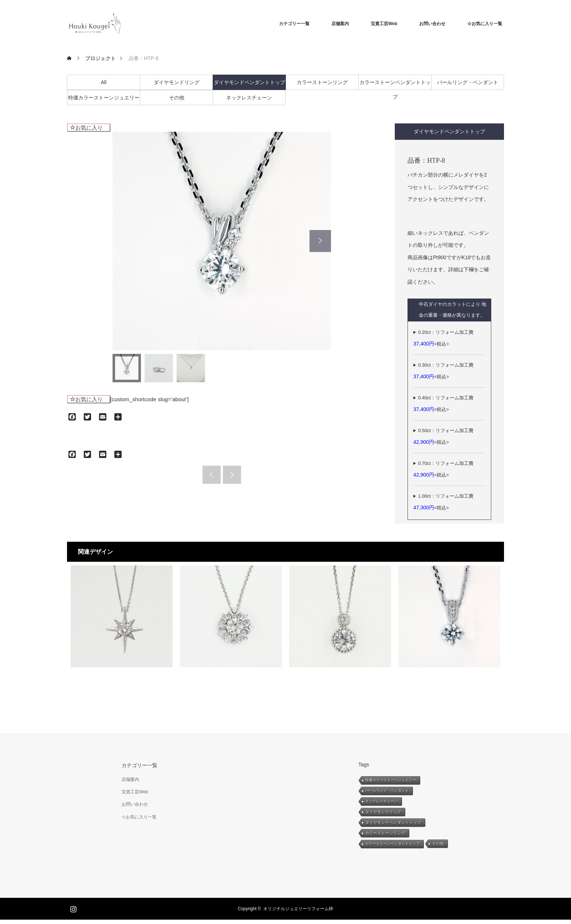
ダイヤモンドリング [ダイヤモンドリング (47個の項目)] (383, 812)
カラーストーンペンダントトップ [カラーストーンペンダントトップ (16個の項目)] (393, 844)
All (104, 82)
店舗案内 (340, 24)
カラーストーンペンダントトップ (395, 84)
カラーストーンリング (322, 82)
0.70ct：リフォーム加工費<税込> (443, 469)
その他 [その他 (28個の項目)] (438, 844)
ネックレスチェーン (249, 98)
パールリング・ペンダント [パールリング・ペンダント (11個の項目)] (387, 791)
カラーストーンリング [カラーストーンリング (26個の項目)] (385, 833)
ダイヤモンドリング (177, 82)
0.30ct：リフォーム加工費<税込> (443, 371)
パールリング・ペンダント (468, 82)
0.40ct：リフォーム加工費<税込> (443, 404)
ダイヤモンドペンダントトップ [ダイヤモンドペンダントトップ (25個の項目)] (393, 822)
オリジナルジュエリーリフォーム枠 (298, 909)
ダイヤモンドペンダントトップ (249, 82)
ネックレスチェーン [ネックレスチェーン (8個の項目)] (382, 801)
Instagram (72, 908)
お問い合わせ (432, 24)
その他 (177, 98)
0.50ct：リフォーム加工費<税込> (443, 437)
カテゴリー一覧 (294, 24)
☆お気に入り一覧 (485, 24)
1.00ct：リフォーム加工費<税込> (443, 502)
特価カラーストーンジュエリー (104, 98)
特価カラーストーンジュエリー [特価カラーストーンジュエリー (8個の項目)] (391, 780)
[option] (222, 241)
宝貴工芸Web (384, 24)
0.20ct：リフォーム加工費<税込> (443, 338)
